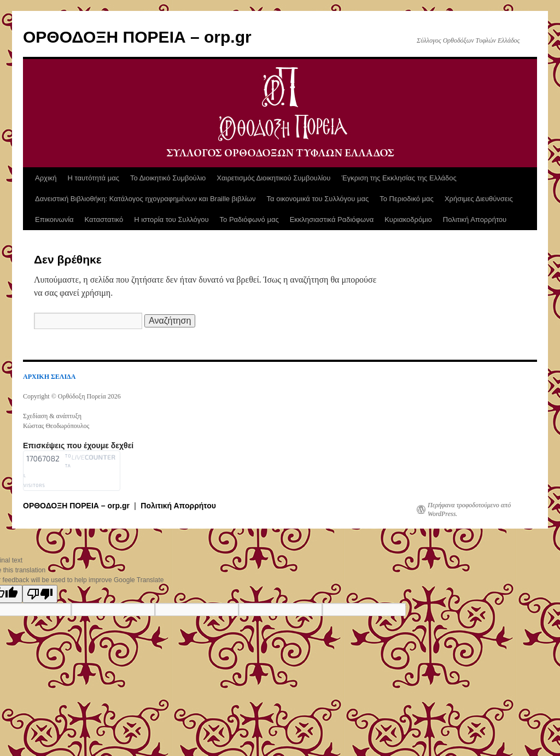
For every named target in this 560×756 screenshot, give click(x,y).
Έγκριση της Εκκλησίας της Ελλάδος (399, 178)
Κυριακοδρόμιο (408, 219)
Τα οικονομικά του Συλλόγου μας (318, 199)
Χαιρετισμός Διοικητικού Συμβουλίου (273, 178)
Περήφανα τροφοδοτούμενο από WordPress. (469, 509)
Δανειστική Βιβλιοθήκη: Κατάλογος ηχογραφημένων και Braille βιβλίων (145, 199)
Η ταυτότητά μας (94, 178)
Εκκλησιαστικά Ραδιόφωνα (332, 219)
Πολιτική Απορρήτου (475, 219)
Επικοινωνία (54, 219)
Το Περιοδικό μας (407, 199)
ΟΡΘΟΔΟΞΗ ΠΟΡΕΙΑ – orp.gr (137, 37)
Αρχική (46, 178)
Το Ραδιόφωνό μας (249, 219)
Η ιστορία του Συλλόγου (171, 219)
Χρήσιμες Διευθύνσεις (479, 199)
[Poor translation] (40, 594)
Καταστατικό (104, 219)
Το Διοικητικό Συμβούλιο (168, 178)
